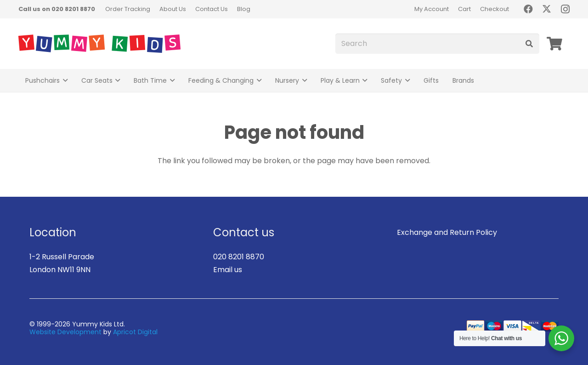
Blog (244, 9)
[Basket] (554, 44)
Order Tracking (128, 9)
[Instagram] (565, 9)
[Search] (437, 44)
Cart (464, 9)
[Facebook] (528, 9)
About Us (173, 9)
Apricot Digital (135, 332)
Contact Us (212, 9)
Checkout (495, 9)
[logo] (99, 44)
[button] (64, 80)
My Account (432, 9)
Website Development (65, 332)
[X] (547, 9)
